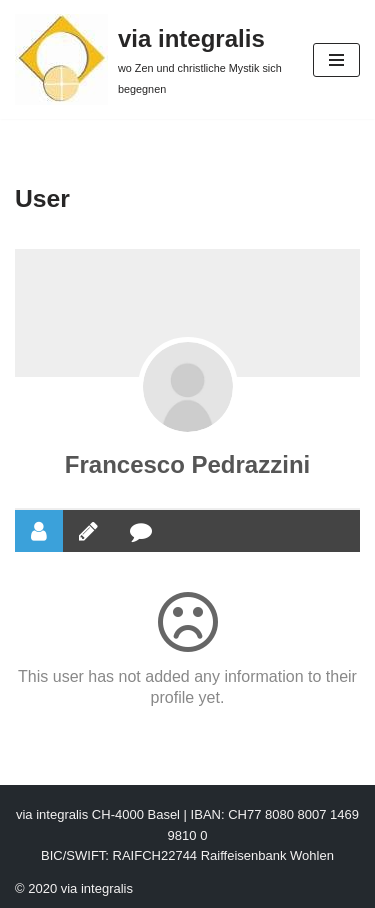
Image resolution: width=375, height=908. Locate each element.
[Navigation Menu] (336, 60)
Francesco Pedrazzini (187, 464)
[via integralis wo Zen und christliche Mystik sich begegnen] (149, 59)
